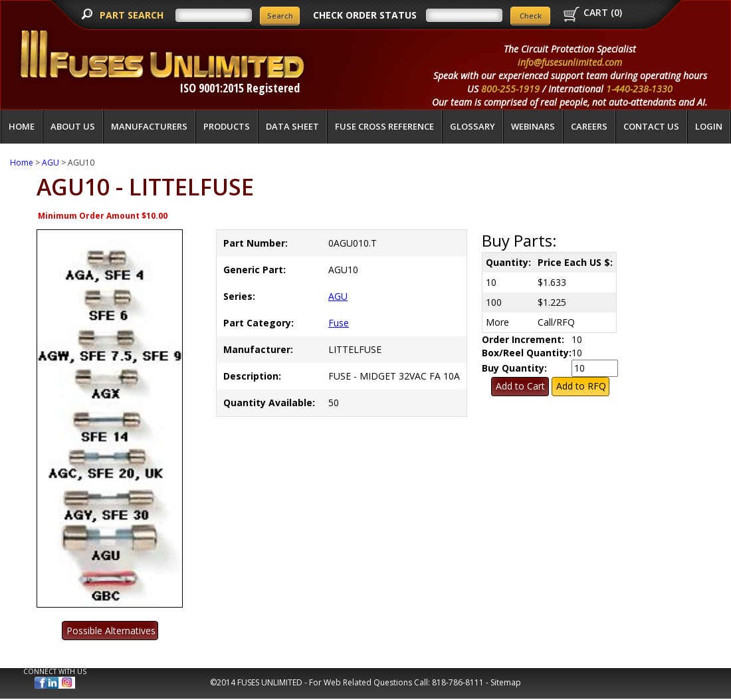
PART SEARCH (133, 15)
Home (22, 126)
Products (227, 126)
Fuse (339, 323)
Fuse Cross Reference (384, 126)
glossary (472, 126)
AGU (51, 163)
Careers (589, 126)
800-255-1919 (510, 89)
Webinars (533, 126)
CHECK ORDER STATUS (365, 15)
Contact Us (651, 126)
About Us (73, 126)
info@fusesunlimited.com (570, 62)
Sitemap (506, 682)
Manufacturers (149, 126)
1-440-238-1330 (639, 89)
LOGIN (709, 126)
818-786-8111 (458, 682)
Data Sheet (292, 126)
